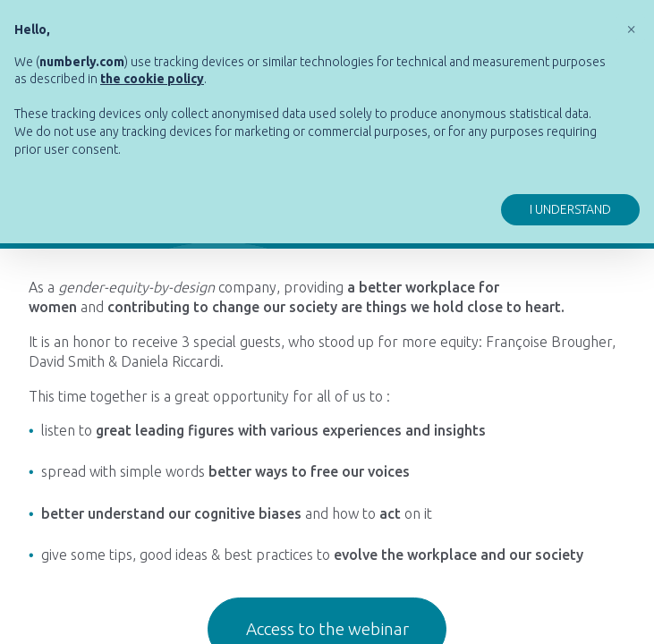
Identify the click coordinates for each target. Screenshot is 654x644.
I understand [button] (570, 209)
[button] (631, 29)
